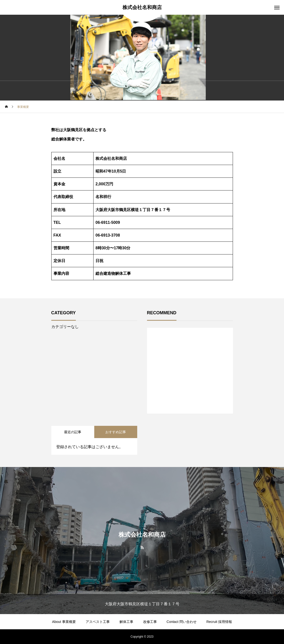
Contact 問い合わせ (182, 622)
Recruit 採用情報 (219, 622)
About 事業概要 (64, 622)
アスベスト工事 (98, 622)
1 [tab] (190, 401)
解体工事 (126, 622)
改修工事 (150, 622)
